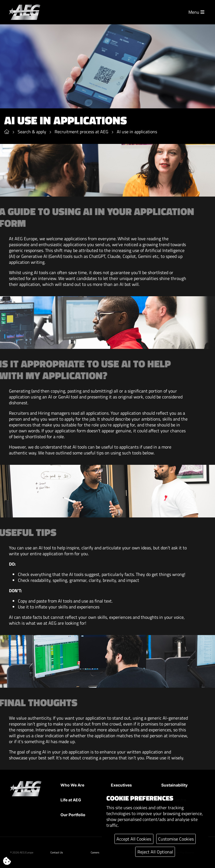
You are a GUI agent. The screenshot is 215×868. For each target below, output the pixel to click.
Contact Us (57, 852)
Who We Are (72, 785)
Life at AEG (71, 800)
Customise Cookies (176, 839)
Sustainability (174, 785)
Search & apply (32, 132)
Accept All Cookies (134, 839)
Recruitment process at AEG (81, 132)
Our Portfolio (73, 815)
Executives (121, 785)
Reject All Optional (155, 852)
